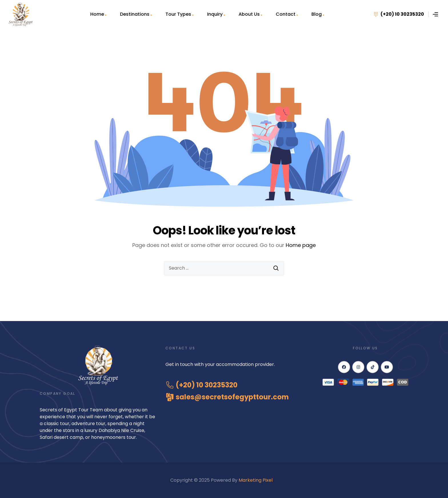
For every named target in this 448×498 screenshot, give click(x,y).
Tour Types (178, 14)
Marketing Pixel (256, 480)
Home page (301, 245)
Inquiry (215, 14)
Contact (286, 14)
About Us (249, 14)
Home (97, 14)
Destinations (135, 14)
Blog (317, 14)
